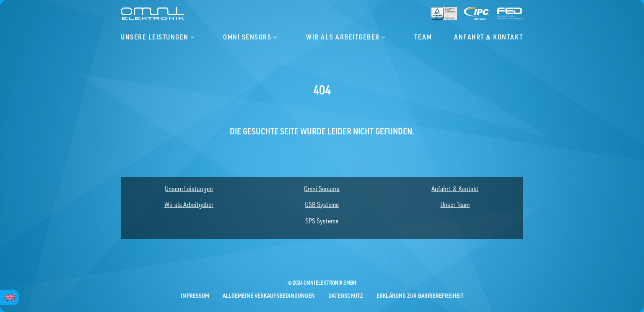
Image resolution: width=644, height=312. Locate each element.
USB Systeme (322, 205)
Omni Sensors (322, 189)
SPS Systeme (322, 221)
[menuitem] (10, 298)
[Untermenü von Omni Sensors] (275, 37)
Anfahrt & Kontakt (455, 189)
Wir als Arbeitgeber (189, 205)
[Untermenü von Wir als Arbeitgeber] (384, 37)
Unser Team (455, 205)
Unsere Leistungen (189, 189)
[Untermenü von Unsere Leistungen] (192, 37)
